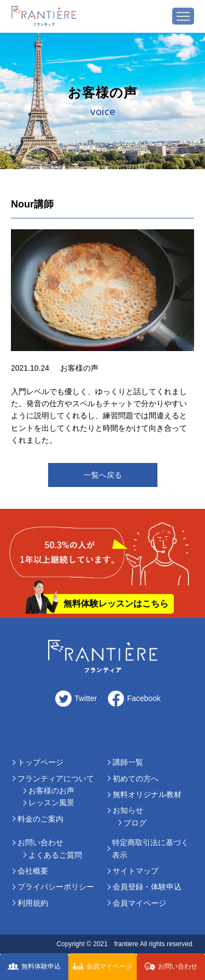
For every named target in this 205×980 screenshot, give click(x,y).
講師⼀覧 (128, 762)
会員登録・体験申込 (147, 887)
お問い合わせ (40, 842)
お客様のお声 (51, 791)
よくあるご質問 (55, 855)
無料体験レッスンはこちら (116, 604)
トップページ (40, 762)
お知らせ (128, 810)
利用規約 (33, 903)
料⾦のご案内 (40, 819)
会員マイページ (139, 903)
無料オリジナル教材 (147, 794)
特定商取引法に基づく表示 (150, 848)
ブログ (135, 823)
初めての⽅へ (136, 779)
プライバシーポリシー (56, 887)
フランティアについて (56, 779)
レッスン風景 (51, 803)
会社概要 (33, 871)
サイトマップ (136, 871)
